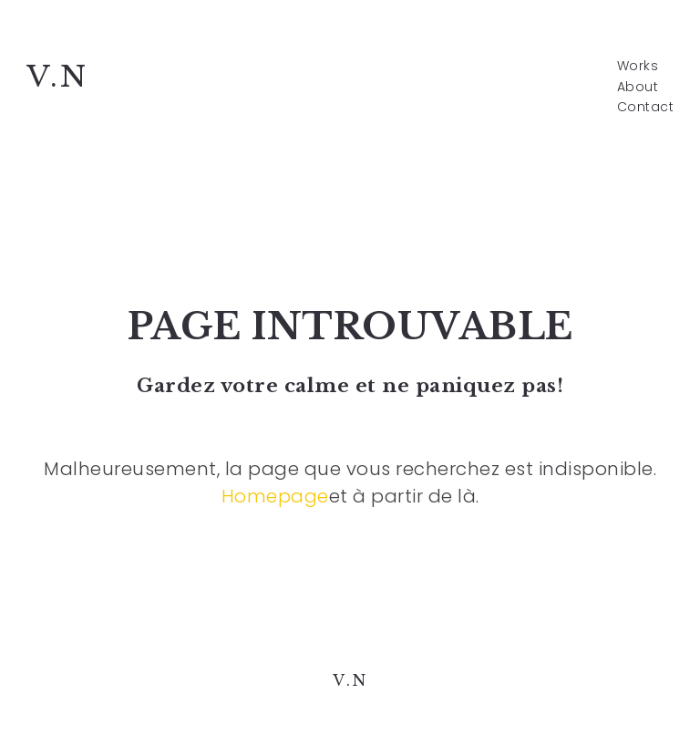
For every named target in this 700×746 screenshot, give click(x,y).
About (638, 87)
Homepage (275, 496)
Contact (646, 107)
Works (638, 66)
